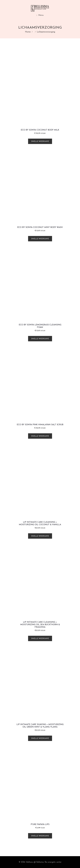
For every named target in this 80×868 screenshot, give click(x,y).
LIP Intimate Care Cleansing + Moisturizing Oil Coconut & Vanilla (40, 523)
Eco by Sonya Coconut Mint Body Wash (40, 227)
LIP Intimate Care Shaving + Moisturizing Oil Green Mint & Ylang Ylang (40, 726)
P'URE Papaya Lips (40, 824)
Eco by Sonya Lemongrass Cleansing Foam (40, 326)
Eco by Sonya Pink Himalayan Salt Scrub (40, 425)
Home (28, 32)
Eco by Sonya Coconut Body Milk (40, 130)
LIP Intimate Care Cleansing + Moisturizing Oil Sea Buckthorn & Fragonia (40, 625)
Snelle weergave (40, 141)
